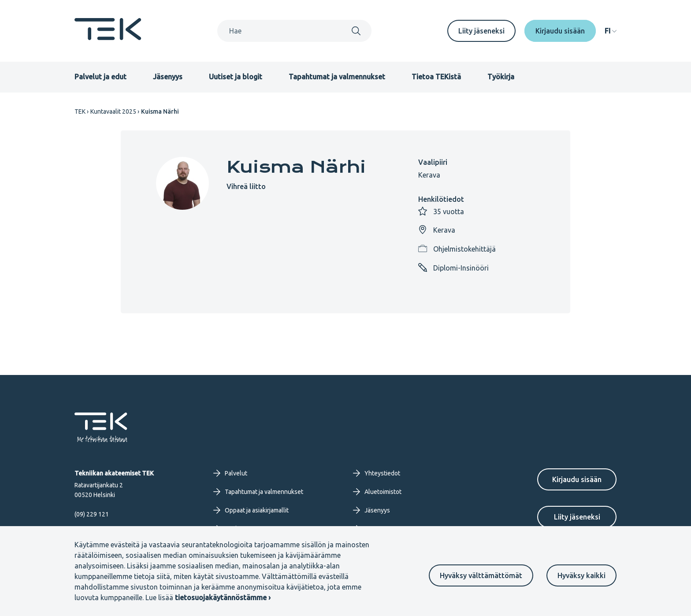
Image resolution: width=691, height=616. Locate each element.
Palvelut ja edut (100, 77)
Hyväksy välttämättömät (481, 575)
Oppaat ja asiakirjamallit (251, 510)
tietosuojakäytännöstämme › (223, 597)
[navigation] (611, 31)
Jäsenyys (168, 77)
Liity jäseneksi (481, 31)
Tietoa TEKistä (436, 77)
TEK (80, 111)
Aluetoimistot (377, 492)
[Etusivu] (108, 37)
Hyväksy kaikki (581, 575)
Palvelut (230, 473)
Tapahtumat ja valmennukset (337, 77)
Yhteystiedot (377, 473)
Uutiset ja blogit (236, 77)
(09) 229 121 (92, 514)
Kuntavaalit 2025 (113, 111)
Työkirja (501, 77)
